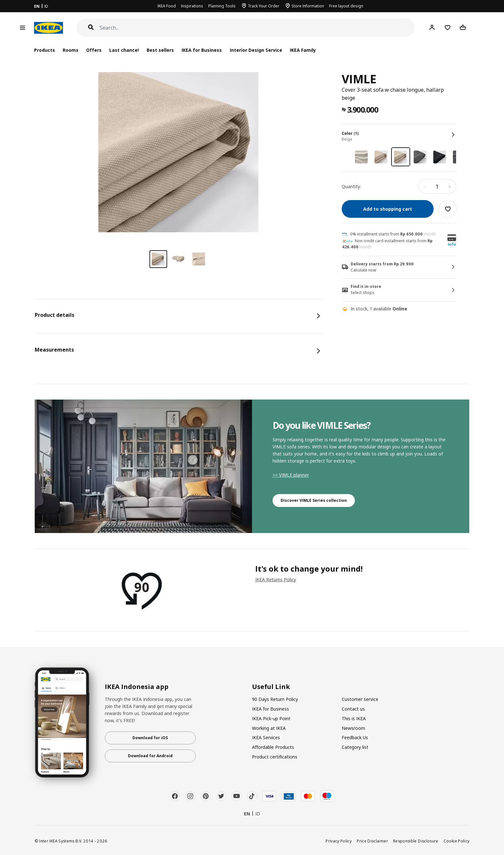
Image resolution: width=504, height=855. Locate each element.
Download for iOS (150, 738)
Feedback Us (355, 737)
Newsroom (353, 728)
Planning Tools (222, 6)
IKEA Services (266, 737)
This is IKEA (354, 718)
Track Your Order (264, 6)
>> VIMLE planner (291, 475)
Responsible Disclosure (416, 841)
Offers (94, 50)
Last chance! (124, 50)
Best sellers (160, 50)
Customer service (360, 699)
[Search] (257, 28)
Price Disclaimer (372, 841)
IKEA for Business (202, 50)
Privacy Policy (339, 841)
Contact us (353, 709)
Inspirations (192, 6)
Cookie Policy (457, 841)
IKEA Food (167, 6)
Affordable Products (273, 747)
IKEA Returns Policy (276, 579)
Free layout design (346, 6)
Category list (355, 747)
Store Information (308, 6)
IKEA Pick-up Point (271, 718)
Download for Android (150, 756)
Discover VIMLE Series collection (314, 500)
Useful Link (271, 687)
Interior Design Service (256, 50)
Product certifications (275, 757)
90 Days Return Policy (275, 699)
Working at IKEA (269, 728)
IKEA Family (303, 50)
